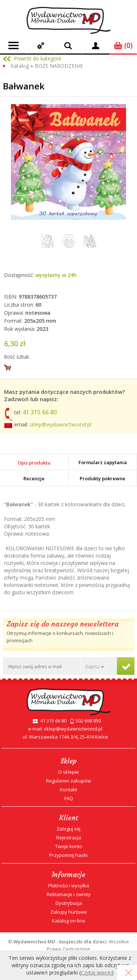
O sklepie (68, 772)
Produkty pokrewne (102, 478)
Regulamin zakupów (68, 781)
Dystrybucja (69, 903)
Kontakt (68, 789)
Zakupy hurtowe (69, 912)
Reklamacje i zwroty (69, 894)
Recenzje (34, 478)
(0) (123, 45)
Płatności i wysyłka (69, 885)
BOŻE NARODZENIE (59, 66)
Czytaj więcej (96, 972)
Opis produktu (34, 463)
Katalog (20, 66)
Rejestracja (69, 837)
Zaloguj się (68, 829)
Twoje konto (69, 846)
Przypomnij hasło (68, 855)
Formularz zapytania (103, 462)
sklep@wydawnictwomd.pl (60, 424)
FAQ (69, 798)
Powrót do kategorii (37, 58)
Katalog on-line (68, 921)
